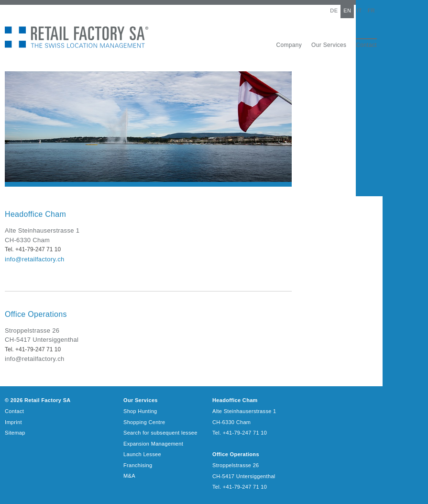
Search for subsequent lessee (160, 433)
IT (359, 11)
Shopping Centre (144, 422)
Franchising (138, 465)
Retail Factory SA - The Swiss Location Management (77, 37)
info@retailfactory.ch (35, 259)
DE (334, 11)
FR (371, 11)
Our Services (329, 45)
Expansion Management (153, 444)
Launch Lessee (142, 454)
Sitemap (15, 433)
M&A (129, 476)
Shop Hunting (140, 411)
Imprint (13, 422)
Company (289, 45)
